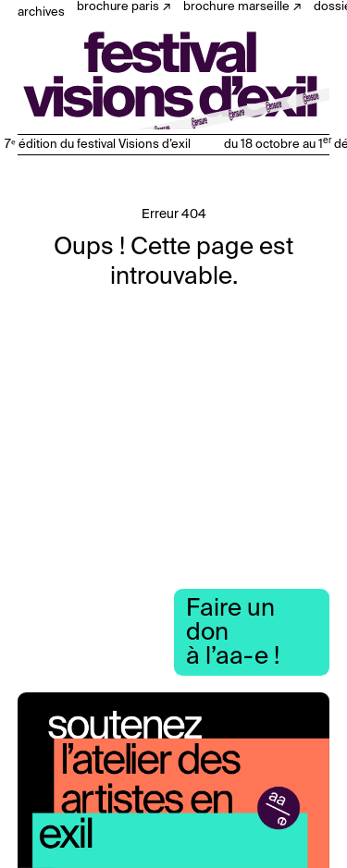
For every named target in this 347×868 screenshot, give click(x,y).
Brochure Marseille (236, 7)
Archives (41, 12)
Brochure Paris (118, 7)
